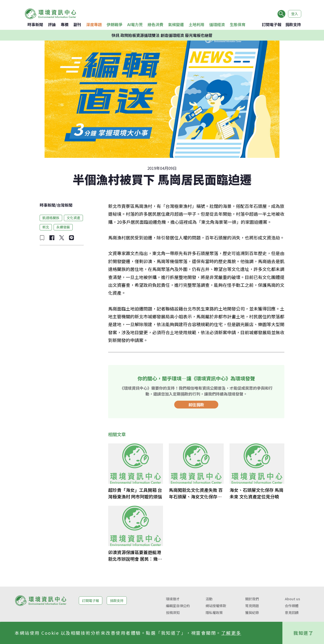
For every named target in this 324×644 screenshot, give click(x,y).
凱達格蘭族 (51, 218)
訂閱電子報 (272, 24)
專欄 (65, 24)
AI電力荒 (135, 24)
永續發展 (63, 227)
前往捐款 (196, 405)
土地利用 (197, 24)
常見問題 (252, 606)
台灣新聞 (65, 205)
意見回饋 (292, 612)
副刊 (77, 24)
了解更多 (231, 633)
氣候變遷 (176, 24)
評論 (52, 24)
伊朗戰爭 (115, 24)
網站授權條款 (216, 606)
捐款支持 (293, 24)
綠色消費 (155, 24)
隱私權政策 (214, 612)
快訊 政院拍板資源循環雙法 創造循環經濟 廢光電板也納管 (162, 35)
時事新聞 (35, 24)
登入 (295, 14)
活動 (209, 599)
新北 (46, 227)
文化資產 (73, 218)
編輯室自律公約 (178, 606)
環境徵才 (173, 599)
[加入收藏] (42, 238)
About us (292, 599)
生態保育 (238, 24)
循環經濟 (217, 24)
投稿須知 (173, 612)
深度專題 (94, 24)
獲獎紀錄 (252, 612)
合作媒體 (292, 606)
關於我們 (252, 599)
